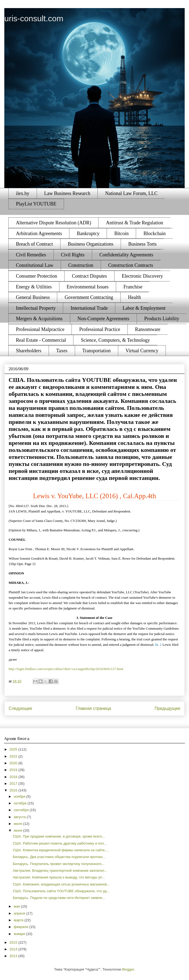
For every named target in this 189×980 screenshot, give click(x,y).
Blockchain (154, 233)
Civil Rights (73, 255)
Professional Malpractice (40, 329)
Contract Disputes (89, 276)
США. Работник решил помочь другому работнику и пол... (60, 843)
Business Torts (142, 244)
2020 (14, 763)
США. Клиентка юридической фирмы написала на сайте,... (61, 850)
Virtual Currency (142, 351)
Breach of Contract (34, 244)
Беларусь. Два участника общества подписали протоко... (59, 857)
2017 (14, 784)
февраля (22, 927)
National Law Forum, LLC (131, 193)
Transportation (97, 351)
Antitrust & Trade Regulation (134, 223)
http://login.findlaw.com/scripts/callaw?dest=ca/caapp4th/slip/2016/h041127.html (66, 669)
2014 (14, 949)
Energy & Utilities (34, 287)
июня (18, 830)
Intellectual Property (36, 308)
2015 (14, 942)
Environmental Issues (88, 287)
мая (17, 906)
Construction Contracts (131, 265)
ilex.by (23, 193)
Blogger (128, 969)
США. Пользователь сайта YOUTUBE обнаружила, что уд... (61, 891)
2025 (14, 749)
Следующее (20, 708)
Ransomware (148, 329)
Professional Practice (99, 329)
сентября (22, 810)
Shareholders (29, 351)
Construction (81, 265)
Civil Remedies (31, 255)
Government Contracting (89, 297)
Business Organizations (91, 244)
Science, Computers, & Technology (115, 340)
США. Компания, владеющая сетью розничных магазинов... (61, 884)
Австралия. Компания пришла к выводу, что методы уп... (59, 877)
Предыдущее (168, 708)
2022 (14, 756)
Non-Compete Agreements (103, 319)
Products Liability (162, 319)
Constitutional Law (35, 265)
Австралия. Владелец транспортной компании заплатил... (60, 871)
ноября (20, 796)
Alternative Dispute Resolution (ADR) (53, 223)
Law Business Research (67, 193)
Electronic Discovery (142, 276)
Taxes (62, 351)
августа (20, 817)
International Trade (89, 308)
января (20, 934)
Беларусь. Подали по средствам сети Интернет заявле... (59, 898)
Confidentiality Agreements (126, 255)
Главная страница (93, 708)
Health (134, 297)
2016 (14, 790)
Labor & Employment (144, 308)
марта (19, 920)
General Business (33, 297)
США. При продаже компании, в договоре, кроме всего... (59, 836)
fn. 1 (158, 645)
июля (18, 824)
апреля (20, 913)
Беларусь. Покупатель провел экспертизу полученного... (58, 864)
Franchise (133, 287)
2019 (14, 770)
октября (21, 803)
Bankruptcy (88, 233)
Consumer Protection (36, 276)
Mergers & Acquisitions (39, 319)
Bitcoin (121, 233)
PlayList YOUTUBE (36, 204)
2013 (14, 956)
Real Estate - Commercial (41, 340)
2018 (14, 777)
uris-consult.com (34, 18)
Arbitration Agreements (39, 233)
